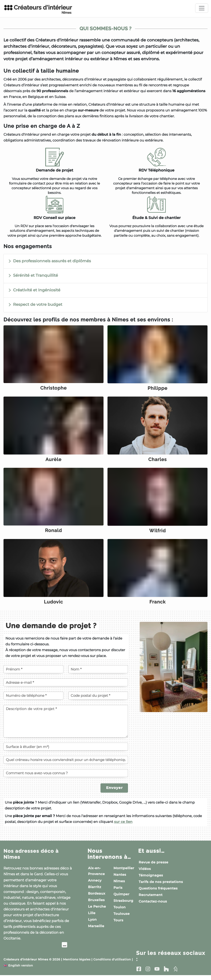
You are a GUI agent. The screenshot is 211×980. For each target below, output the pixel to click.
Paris (118, 892)
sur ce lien (123, 826)
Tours (118, 925)
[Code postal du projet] (98, 700)
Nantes (120, 879)
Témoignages (151, 880)
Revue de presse (154, 867)
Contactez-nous (153, 906)
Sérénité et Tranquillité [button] (36, 276)
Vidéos (145, 873)
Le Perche (97, 911)
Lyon (92, 924)
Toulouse (122, 918)
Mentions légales (77, 965)
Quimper (121, 899)
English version (18, 970)
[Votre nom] (98, 674)
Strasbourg (123, 905)
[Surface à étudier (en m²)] (66, 751)
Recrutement (151, 899)
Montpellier (124, 872)
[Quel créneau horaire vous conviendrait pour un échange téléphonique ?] (66, 764)
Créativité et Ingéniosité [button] (37, 290)
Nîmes (119, 886)
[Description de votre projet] (66, 726)
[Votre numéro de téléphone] (33, 700)
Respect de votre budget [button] (38, 305)
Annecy (95, 885)
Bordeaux (97, 898)
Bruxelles (96, 904)
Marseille (96, 930)
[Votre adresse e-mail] (66, 687)
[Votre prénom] (33, 674)
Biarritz (95, 891)
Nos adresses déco (34, 858)
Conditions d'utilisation (112, 965)
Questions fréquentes (158, 893)
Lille (92, 917)
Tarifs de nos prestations (161, 886)
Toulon (120, 912)
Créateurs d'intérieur (38, 9)
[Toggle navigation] (202, 8)
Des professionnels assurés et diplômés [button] (52, 261)
